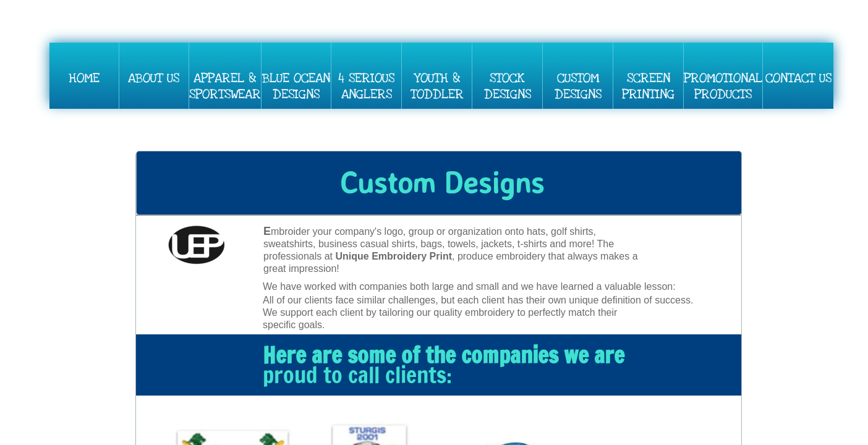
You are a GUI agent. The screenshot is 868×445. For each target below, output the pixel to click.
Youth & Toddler (437, 86)
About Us (154, 78)
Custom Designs (578, 86)
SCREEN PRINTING (648, 86)
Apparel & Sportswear (225, 86)
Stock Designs (508, 86)
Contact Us (798, 78)
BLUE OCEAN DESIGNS (296, 86)
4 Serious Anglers (366, 86)
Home (84, 78)
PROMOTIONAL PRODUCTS (723, 86)
